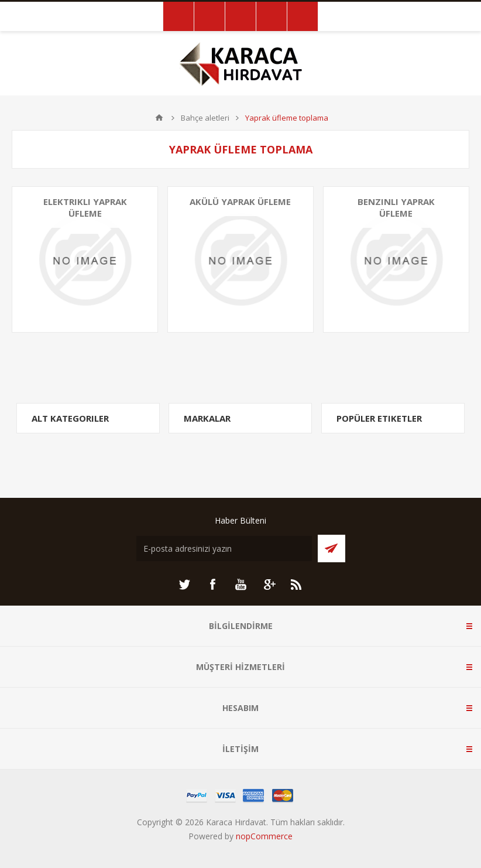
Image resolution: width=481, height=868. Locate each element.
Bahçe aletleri (205, 118)
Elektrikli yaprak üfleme (85, 207)
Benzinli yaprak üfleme (396, 207)
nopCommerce (264, 836)
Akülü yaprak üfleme (240, 201)
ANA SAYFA (159, 118)
